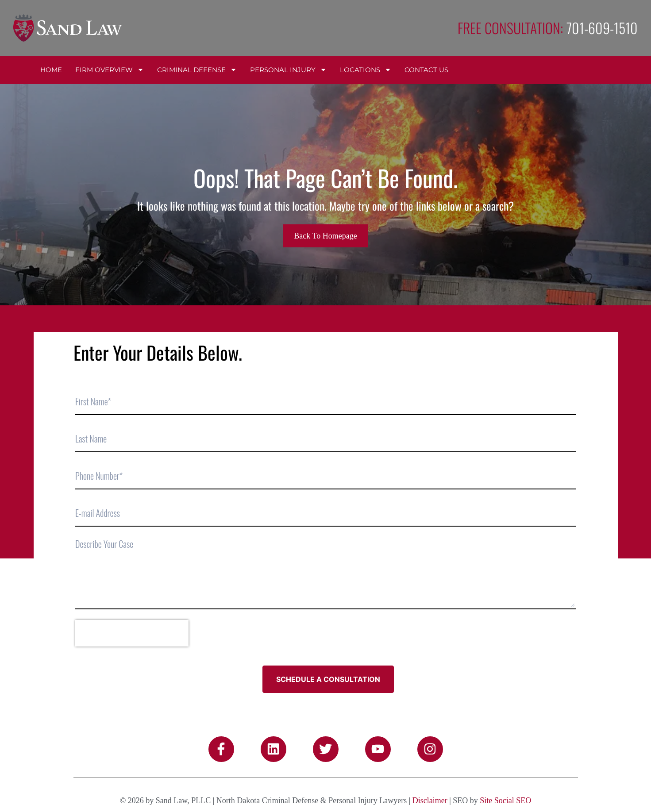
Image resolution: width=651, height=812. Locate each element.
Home (51, 70)
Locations (366, 70)
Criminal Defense (197, 70)
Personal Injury (288, 70)
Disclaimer (430, 800)
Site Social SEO (505, 800)
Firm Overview (110, 70)
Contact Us (426, 70)
